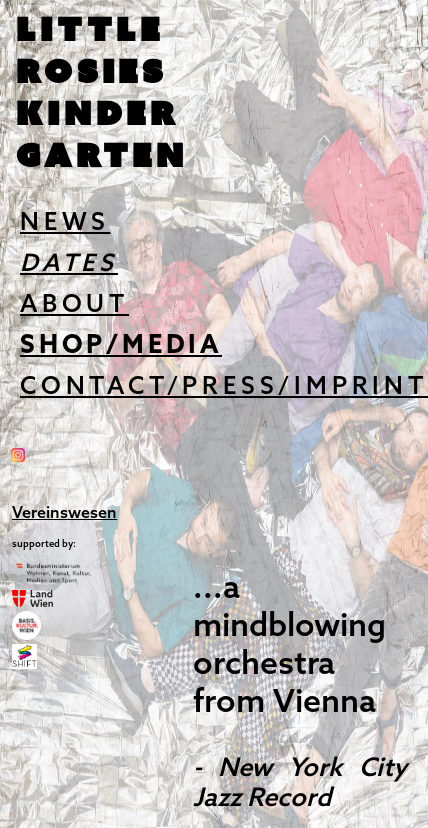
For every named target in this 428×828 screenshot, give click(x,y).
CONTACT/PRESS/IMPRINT (224, 387)
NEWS (65, 223)
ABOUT (74, 305)
